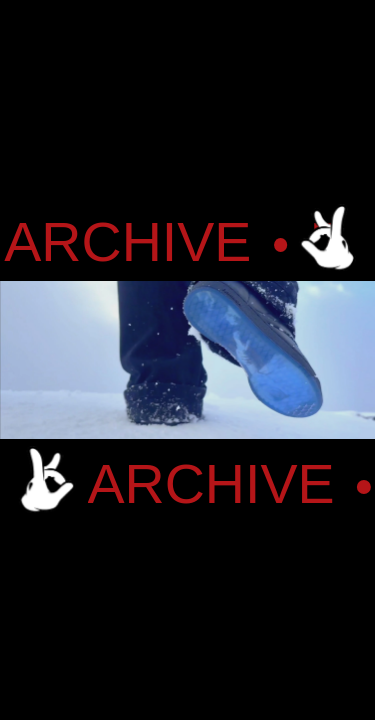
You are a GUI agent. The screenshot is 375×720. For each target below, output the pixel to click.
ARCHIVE (134, 243)
